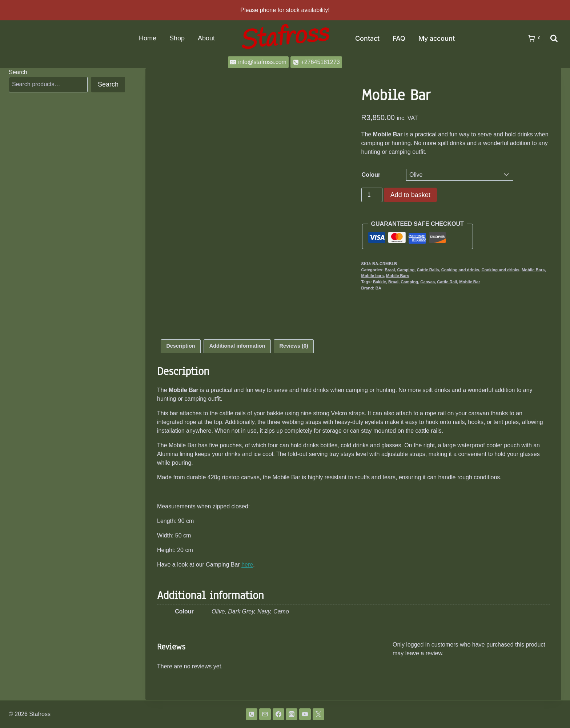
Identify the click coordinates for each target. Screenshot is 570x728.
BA (378, 288)
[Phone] (252, 714)
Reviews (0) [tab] (294, 346)
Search (18, 72)
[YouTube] (305, 714)
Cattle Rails (428, 270)
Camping (406, 270)
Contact (367, 38)
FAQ (399, 38)
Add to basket (410, 195)
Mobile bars (373, 276)
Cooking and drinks (460, 270)
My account (437, 38)
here (247, 565)
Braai (390, 270)
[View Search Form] (554, 39)
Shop (177, 38)
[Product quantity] (372, 195)
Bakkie (380, 282)
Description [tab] (180, 346)
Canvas (427, 282)
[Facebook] (278, 714)
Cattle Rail (447, 282)
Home (148, 38)
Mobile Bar (469, 282)
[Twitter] (318, 714)
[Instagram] (292, 714)
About (206, 38)
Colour (371, 175)
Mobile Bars (533, 270)
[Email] (265, 714)
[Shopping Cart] (532, 39)
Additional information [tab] (237, 346)
